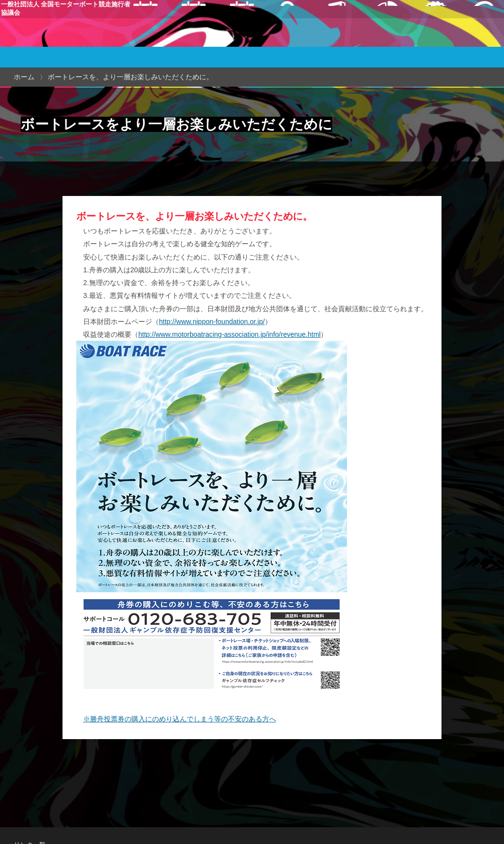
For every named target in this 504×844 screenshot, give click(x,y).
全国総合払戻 (414, 37)
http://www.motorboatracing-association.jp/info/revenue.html (229, 334)
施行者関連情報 (375, 37)
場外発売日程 (212, 37)
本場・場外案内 (285, 37)
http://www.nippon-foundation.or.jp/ (212, 322)
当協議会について (330, 37)
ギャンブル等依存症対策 (465, 37)
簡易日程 (247, 37)
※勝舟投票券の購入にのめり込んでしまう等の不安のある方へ (180, 719)
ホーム (24, 77)
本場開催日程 (176, 37)
